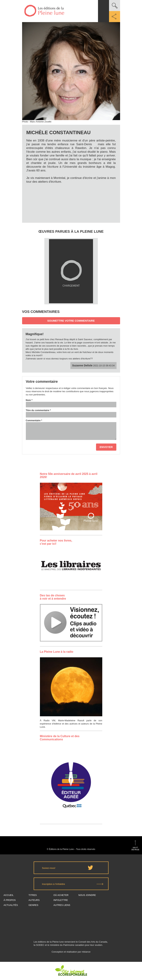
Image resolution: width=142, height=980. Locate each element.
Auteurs (34, 900)
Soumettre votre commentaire (71, 321)
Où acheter (61, 895)
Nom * (29, 400)
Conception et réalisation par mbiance (71, 953)
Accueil (9, 895)
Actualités (11, 905)
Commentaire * (34, 420)
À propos (10, 900)
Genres (33, 905)
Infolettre (61, 900)
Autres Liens (62, 905)
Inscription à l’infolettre (54, 884)
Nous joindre (87, 895)
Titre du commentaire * (38, 410)
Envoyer (106, 447)
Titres (33, 895)
